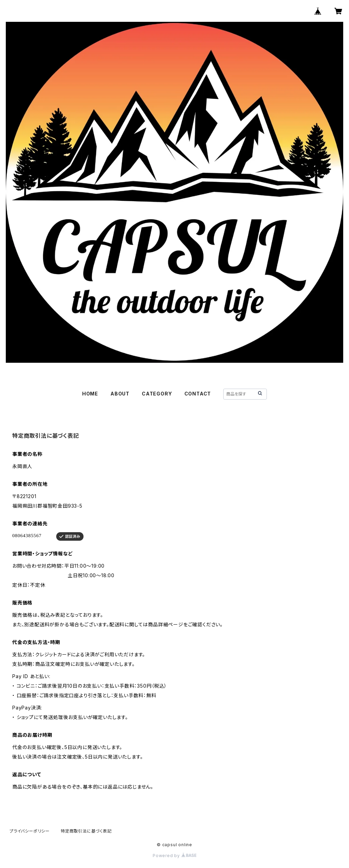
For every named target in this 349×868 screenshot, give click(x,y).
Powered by (174, 856)
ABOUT (120, 394)
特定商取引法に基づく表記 (86, 831)
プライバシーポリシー (30, 831)
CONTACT (198, 394)
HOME (90, 394)
